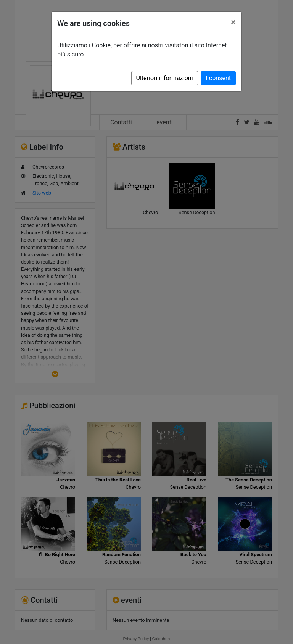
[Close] (233, 22)
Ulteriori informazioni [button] (165, 78)
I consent (218, 78)
